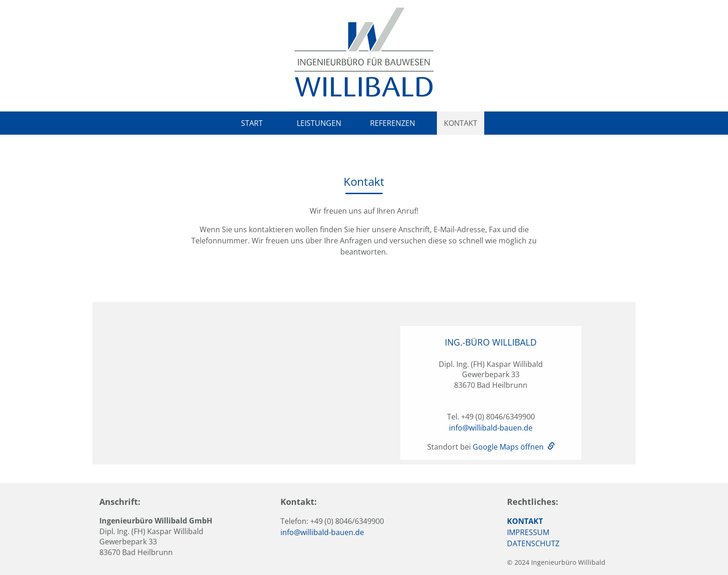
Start (252, 123)
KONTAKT (525, 521)
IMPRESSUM (528, 532)
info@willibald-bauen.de (491, 428)
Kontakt (461, 123)
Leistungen (319, 123)
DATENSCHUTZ (533, 543)
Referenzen (393, 123)
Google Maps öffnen (508, 447)
